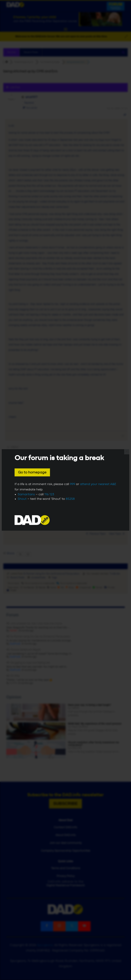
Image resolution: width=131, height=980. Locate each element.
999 (73, 484)
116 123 (49, 494)
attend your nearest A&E (98, 484)
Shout (22, 499)
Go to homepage (32, 472)
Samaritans (26, 494)
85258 (70, 499)
